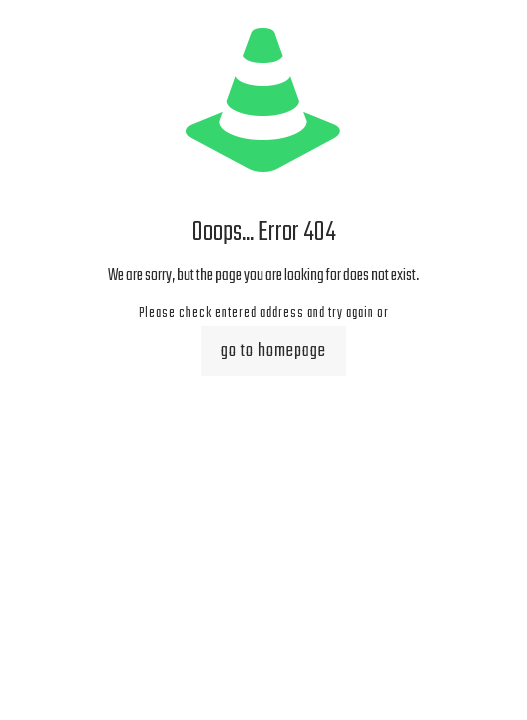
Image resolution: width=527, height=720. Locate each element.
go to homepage (273, 351)
